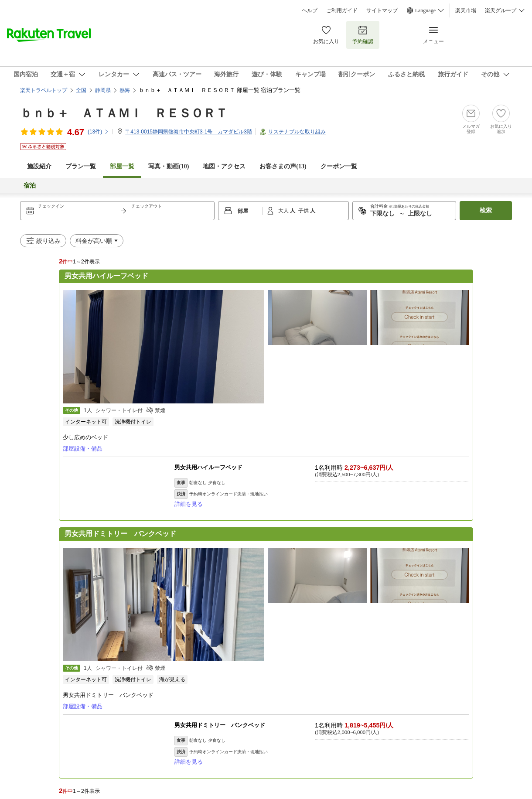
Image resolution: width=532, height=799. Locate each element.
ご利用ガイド (342, 10)
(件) (98, 132)
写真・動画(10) (169, 166)
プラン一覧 (81, 166)
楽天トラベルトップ (44, 90)
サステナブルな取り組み (297, 132)
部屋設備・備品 (83, 449)
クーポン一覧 (339, 166)
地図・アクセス (224, 166)
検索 (486, 210)
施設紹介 (39, 166)
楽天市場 (466, 10)
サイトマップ (382, 10)
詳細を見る (189, 504)
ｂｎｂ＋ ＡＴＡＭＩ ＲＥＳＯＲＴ (124, 113)
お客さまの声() (283, 166)
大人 (284, 211)
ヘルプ (310, 10)
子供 (304, 211)
